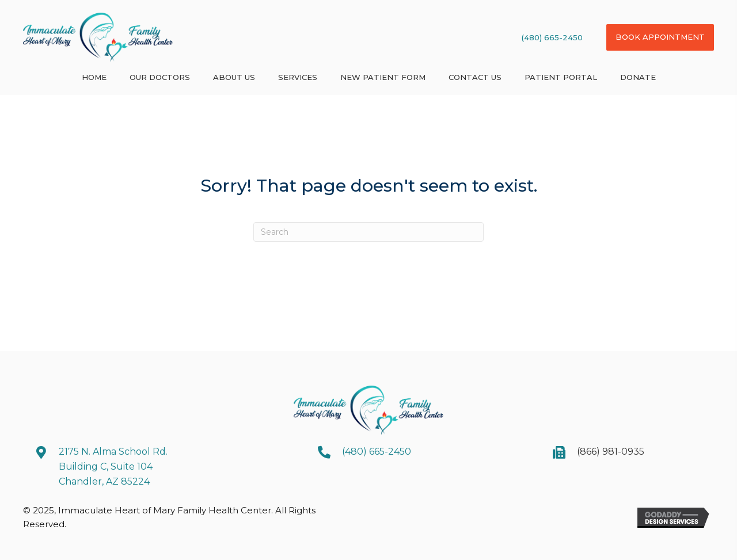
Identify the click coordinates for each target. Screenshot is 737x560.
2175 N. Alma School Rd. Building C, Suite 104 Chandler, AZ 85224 (113, 466)
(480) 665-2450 (552, 37)
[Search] (368, 232)
